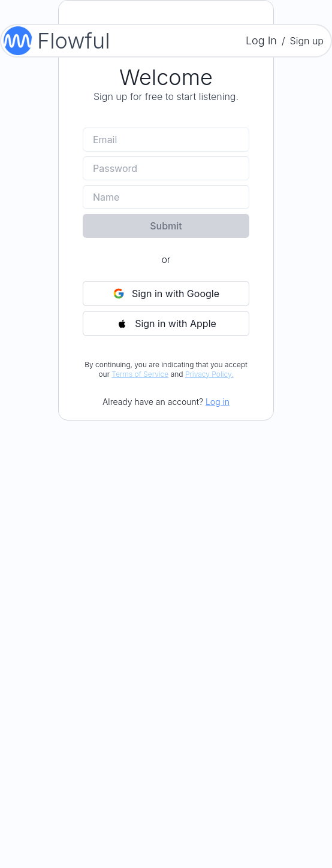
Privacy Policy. (209, 374)
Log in (218, 402)
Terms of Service (140, 374)
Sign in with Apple (166, 323)
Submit (166, 226)
